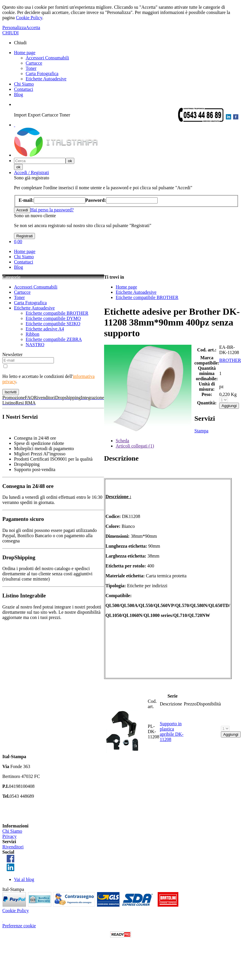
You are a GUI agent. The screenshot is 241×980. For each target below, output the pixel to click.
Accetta (33, 28)
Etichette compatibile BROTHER (57, 313)
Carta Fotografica (42, 74)
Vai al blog (24, 879)
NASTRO (35, 345)
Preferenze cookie (19, 926)
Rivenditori (13, 847)
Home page (25, 53)
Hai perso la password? (52, 210)
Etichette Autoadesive (46, 79)
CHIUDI (10, 33)
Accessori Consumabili (47, 58)
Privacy (9, 836)
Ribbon (32, 334)
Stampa (201, 431)
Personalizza (14, 28)
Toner (31, 68)
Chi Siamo (24, 84)
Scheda (122, 441)
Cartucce (34, 63)
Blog (19, 94)
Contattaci (24, 89)
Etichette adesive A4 (45, 329)
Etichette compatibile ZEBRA (54, 339)
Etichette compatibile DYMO (53, 318)
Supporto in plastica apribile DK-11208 (171, 732)
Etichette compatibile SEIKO (53, 324)
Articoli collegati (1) (135, 446)
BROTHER (230, 360)
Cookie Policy (29, 18)
